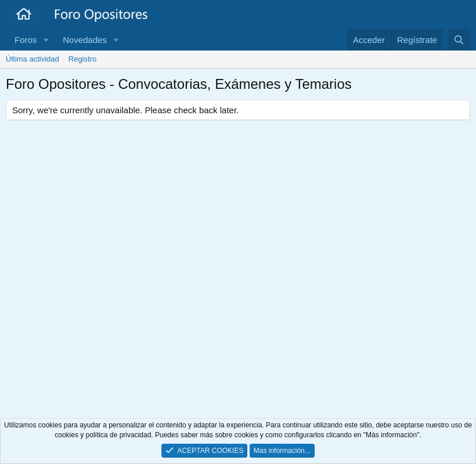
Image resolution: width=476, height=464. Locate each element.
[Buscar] (459, 40)
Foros (26, 40)
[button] (46, 40)
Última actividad (33, 59)
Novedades (85, 40)
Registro (82, 59)
